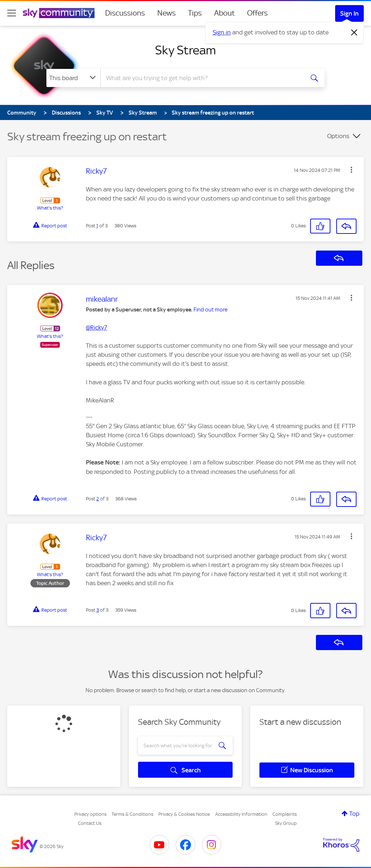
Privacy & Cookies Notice (184, 814)
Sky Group (286, 823)
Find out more (210, 310)
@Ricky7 (97, 327)
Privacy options (90, 814)
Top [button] (354, 814)
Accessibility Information (241, 814)
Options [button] (338, 136)
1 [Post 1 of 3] (97, 226)
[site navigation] (12, 13)
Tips (195, 13)
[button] (351, 170)
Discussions (125, 13)
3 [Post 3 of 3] (98, 610)
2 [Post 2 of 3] (98, 499)
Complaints (285, 814)
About (224, 13)
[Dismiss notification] (354, 33)
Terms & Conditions (132, 814)
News (166, 13)
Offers (257, 13)
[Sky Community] (59, 13)
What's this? (50, 208)
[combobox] (201, 78)
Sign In (349, 13)
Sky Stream (185, 50)
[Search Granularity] (73, 78)
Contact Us (90, 823)
